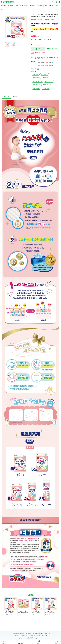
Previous (2, 607)
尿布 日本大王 (49, 81)
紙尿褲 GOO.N (47, 85)
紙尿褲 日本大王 (37, 81)
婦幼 (17, 6)
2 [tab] (17, 40)
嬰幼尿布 (11, 6)
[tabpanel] (16, 27)
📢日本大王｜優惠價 (38, 53)
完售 (38, 49)
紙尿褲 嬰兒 (44, 74)
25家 (52, 62)
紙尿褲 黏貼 (36, 78)
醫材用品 (33, 6)
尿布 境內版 (46, 88)
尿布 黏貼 (45, 78)
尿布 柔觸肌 (36, 88)
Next (59, 607)
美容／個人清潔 (49, 6)
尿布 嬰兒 (36, 74)
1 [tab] (15, 40)
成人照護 (40, 6)
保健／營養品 (24, 6)
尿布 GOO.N (36, 85)
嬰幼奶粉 (3, 6)
